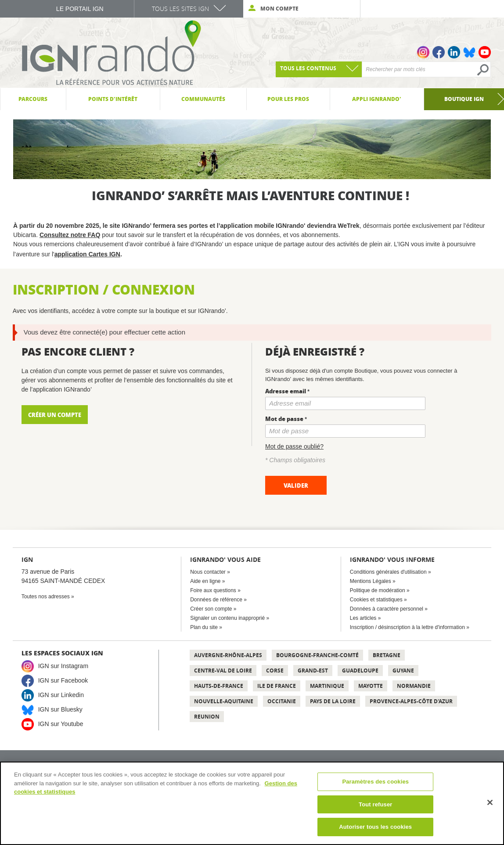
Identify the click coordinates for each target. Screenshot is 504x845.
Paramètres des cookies (375, 782)
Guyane (403, 671)
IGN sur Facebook (63, 680)
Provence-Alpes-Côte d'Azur (411, 701)
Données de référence (216, 600)
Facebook (439, 52)
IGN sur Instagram (63, 665)
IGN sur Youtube (61, 723)
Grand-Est (313, 671)
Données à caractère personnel (387, 609)
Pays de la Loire (333, 701)
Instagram (423, 52)
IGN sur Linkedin (61, 694)
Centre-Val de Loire (223, 671)
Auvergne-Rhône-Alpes (228, 655)
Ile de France (277, 686)
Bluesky (469, 52)
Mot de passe (284, 419)
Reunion (207, 717)
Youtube (485, 52)
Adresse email (286, 391)
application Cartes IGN (87, 254)
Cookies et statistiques (376, 600)
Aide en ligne (205, 581)
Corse (275, 671)
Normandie (414, 686)
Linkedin (454, 52)
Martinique (327, 686)
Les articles (363, 618)
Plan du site (204, 627)
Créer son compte (211, 609)
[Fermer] (490, 802)
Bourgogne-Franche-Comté (317, 655)
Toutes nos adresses (46, 597)
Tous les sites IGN (180, 9)
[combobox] (319, 69)
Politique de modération (378, 590)
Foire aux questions (213, 590)
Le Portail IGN (80, 9)
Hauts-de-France (219, 686)
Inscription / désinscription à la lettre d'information (407, 627)
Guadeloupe (360, 671)
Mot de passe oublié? (294, 446)
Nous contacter (208, 572)
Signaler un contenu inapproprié (227, 618)
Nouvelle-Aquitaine (224, 701)
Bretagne (387, 655)
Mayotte (371, 686)
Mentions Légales (371, 581)
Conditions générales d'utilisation (388, 572)
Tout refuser (375, 804)
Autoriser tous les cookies (375, 827)
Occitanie (282, 701)
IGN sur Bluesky (60, 709)
